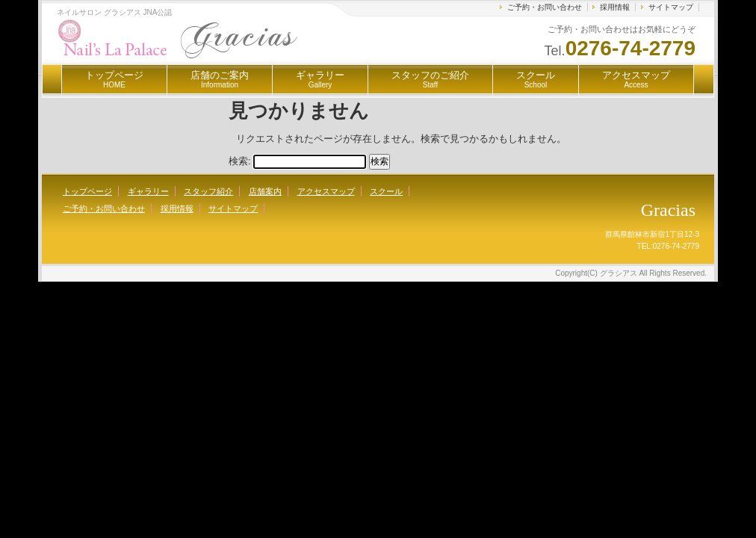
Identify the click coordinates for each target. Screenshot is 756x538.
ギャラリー (320, 79)
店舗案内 (265, 191)
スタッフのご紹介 (430, 79)
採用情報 (615, 7)
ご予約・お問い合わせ (545, 7)
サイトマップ (671, 7)
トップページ (114, 79)
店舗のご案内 (220, 79)
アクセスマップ (636, 79)
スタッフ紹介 (208, 191)
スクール (536, 79)
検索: (240, 161)
